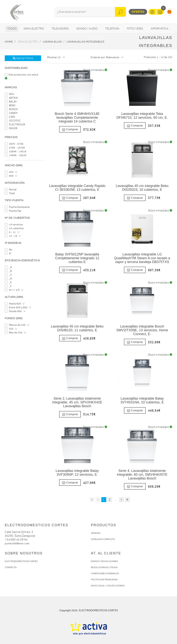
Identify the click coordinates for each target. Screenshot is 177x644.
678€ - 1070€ (15, 148)
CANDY (11, 113)
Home (9, 42)
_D (8, 279)
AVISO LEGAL (98, 586)
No (9, 250)
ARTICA (11, 98)
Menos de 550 (15, 325)
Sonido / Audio (87, 29)
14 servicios (14, 225)
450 (9, 172)
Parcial (11, 190)
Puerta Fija (13, 211)
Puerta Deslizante (17, 207)
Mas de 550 (14, 333)
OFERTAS (96, 533)
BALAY (11, 102)
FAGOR (11, 128)
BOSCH (11, 109)
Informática (160, 29)
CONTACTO (11, 567)
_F (8, 286)
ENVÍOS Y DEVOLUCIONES (104, 561)
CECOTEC (13, 121)
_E (8, 282)
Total (10, 193)
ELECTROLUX (15, 124)
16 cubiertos (14, 228)
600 (9, 176)
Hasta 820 (13, 304)
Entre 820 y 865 (16, 307)
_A (8, 267)
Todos (12, 29)
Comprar (70, 129)
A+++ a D (12, 290)
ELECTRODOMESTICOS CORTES (21, 561)
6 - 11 (10, 232)
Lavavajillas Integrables (85, 42)
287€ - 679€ (14, 144)
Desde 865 (13, 311)
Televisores (60, 29)
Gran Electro (34, 29)
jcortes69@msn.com (17, 543)
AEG (9, 94)
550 (9, 329)
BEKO (10, 105)
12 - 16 (11, 236)
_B (8, 271)
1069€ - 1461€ (16, 151)
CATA (10, 117)
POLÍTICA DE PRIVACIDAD (104, 580)
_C (8, 275)
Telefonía (112, 29)
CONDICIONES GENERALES (105, 573)
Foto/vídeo (135, 29)
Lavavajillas (52, 42)
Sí (8, 253)
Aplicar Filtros (23, 58)
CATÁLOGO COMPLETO (103, 539)
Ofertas (138, 12)
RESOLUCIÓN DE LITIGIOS (104, 567)
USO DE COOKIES (116, 586)
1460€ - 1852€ (16, 155)
